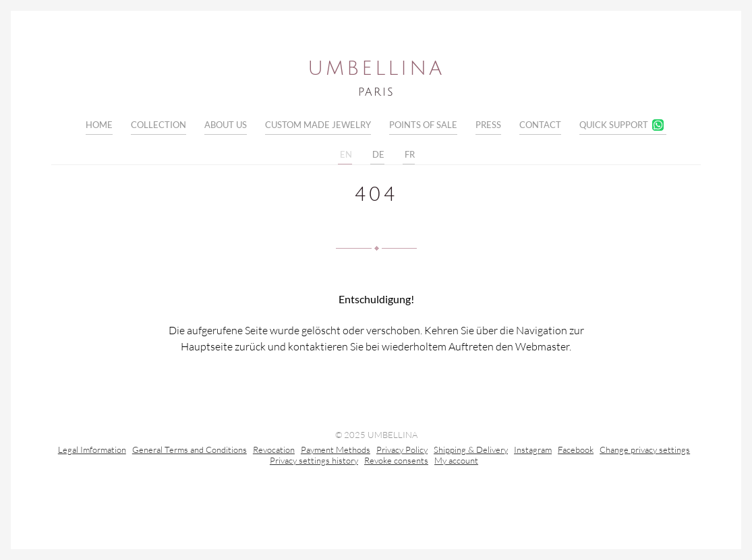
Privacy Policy (402, 451)
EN (345, 155)
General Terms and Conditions (190, 451)
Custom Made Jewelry (318, 125)
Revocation (274, 451)
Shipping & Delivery (471, 451)
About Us (226, 125)
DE (377, 155)
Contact (540, 125)
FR (409, 155)
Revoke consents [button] (396, 462)
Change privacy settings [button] (645, 451)
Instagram (533, 451)
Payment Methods (336, 451)
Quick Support (614, 125)
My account (456, 462)
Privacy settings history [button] (314, 462)
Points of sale (423, 125)
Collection (158, 125)
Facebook (576, 451)
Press (488, 125)
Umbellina (376, 69)
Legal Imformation (92, 451)
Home (99, 125)
